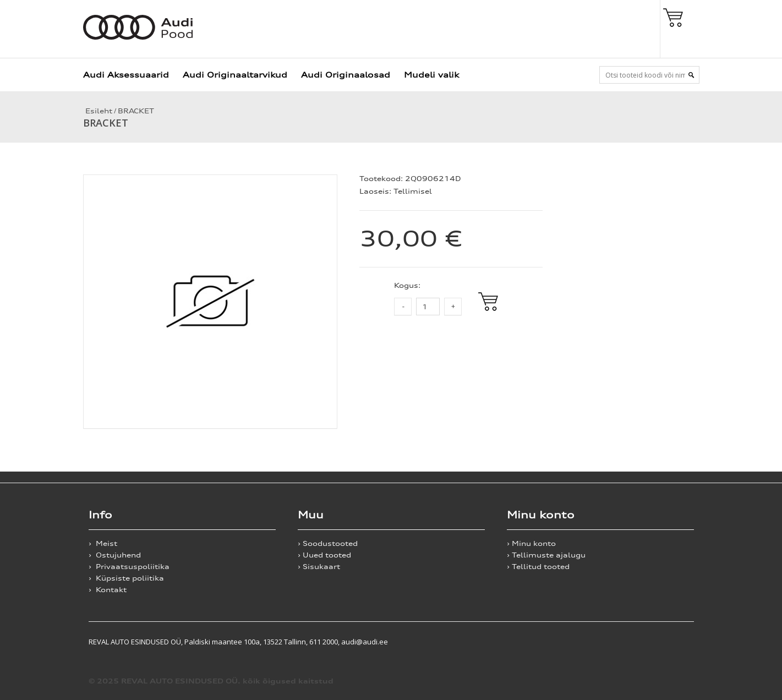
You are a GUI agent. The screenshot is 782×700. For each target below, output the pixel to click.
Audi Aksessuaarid (126, 75)
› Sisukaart (319, 567)
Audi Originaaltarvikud (235, 75)
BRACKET (136, 111)
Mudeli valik (431, 75)
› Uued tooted (324, 555)
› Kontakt (108, 590)
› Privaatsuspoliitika (129, 567)
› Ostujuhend (115, 555)
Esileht (98, 111)
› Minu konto (531, 543)
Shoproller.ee (675, 642)
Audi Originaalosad (346, 75)
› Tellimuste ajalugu (546, 555)
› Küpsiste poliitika (126, 578)
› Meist (103, 543)
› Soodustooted (328, 543)
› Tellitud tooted (538, 567)
